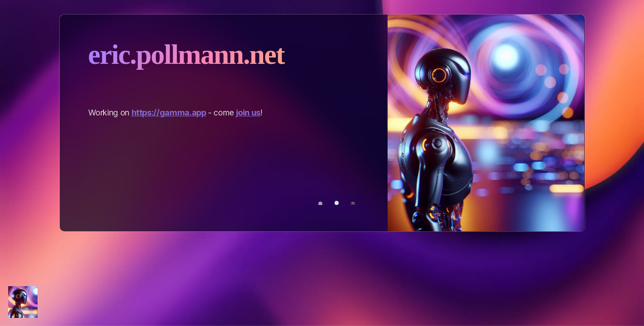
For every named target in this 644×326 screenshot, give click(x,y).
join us (248, 113)
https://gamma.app (169, 113)
